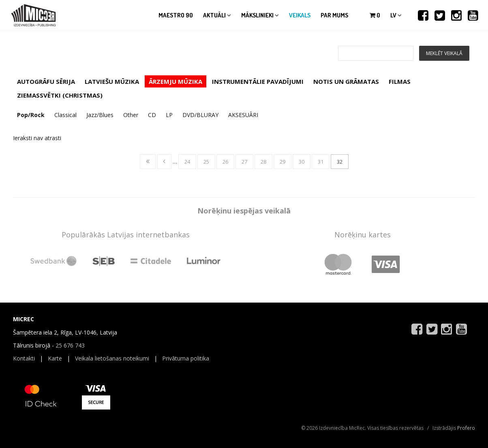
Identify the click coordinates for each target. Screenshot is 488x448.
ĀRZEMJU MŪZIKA (176, 81)
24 (187, 162)
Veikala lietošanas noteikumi (112, 358)
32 (340, 162)
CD (152, 115)
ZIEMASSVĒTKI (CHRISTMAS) (60, 95)
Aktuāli (217, 15)
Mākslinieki (260, 15)
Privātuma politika (186, 358)
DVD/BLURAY (200, 115)
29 (283, 162)
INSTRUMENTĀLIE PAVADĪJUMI (258, 81)
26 (225, 162)
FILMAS (400, 81)
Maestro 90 (176, 15)
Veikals (300, 15)
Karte (55, 358)
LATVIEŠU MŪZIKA (112, 81)
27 (244, 162)
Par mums (334, 15)
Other (131, 115)
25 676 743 (70, 345)
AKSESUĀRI (243, 115)
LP (169, 115)
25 (206, 162)
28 (263, 162)
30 (302, 162)
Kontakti (24, 358)
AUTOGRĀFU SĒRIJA (46, 81)
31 (321, 162)
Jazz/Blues (100, 115)
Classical (65, 115)
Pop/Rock (31, 115)
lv (396, 15)
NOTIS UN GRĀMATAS (346, 81)
